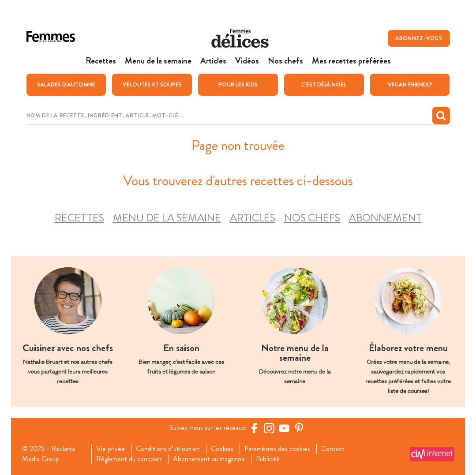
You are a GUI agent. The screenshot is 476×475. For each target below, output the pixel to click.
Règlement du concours (129, 459)
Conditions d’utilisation (168, 449)
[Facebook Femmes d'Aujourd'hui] (254, 428)
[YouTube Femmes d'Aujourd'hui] (284, 428)
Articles (253, 218)
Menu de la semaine (167, 218)
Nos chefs (312, 218)
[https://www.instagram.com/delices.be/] (269, 428)
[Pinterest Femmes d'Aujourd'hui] (299, 428)
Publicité (268, 459)
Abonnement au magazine (209, 459)
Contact (333, 449)
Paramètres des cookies (277, 449)
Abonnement (385, 218)
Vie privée (111, 449)
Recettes (79, 218)
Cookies (222, 449)
